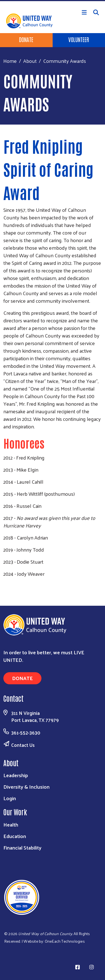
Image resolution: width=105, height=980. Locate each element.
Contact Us (23, 745)
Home (10, 61)
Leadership (16, 775)
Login (10, 798)
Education (15, 836)
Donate (26, 39)
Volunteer (79, 39)
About (30, 61)
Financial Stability (22, 847)
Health (11, 824)
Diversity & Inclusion (26, 787)
